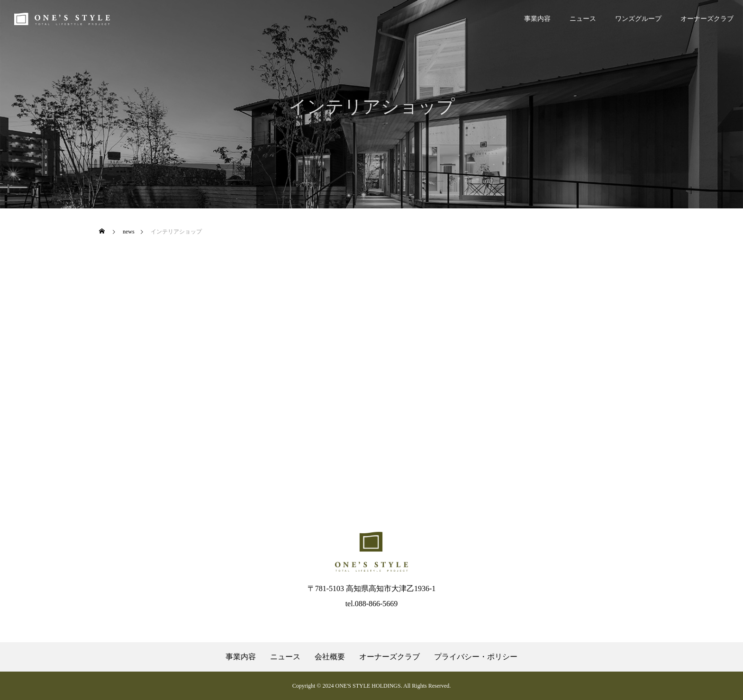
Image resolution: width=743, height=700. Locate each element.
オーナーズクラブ (707, 19)
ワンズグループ (638, 19)
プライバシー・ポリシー (476, 657)
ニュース (583, 19)
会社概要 (330, 657)
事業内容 (537, 19)
